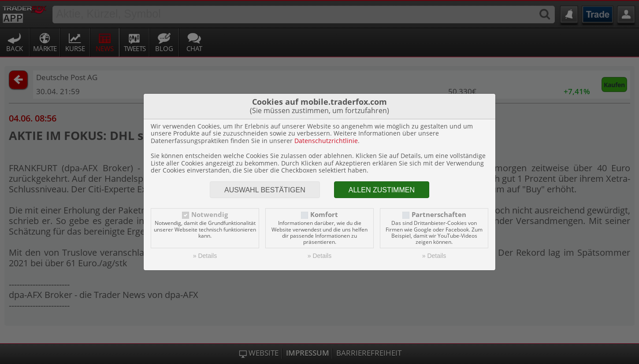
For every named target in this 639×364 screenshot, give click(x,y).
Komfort (324, 215)
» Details (205, 256)
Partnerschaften (439, 215)
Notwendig (210, 215)
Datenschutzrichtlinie (326, 141)
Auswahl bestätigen (265, 190)
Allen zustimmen (382, 190)
